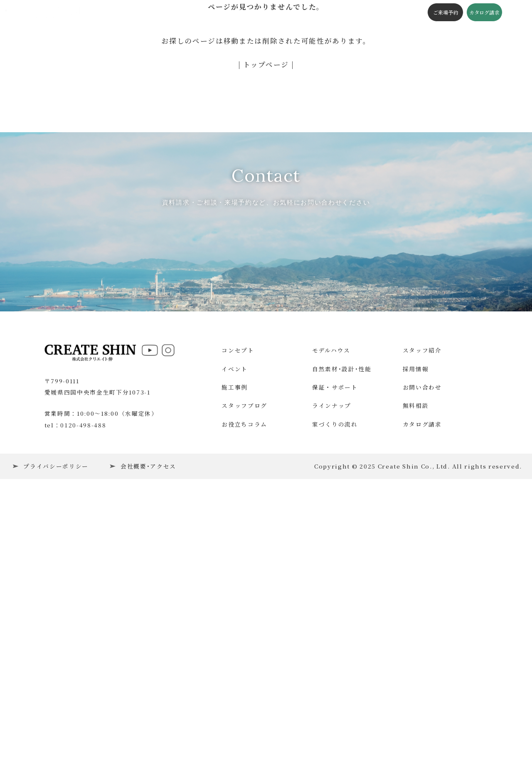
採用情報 (416, 624)
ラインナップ (332, 661)
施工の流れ (335, 12)
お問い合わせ (422, 643)
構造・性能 (229, 12)
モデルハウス (331, 606)
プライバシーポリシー (56, 722)
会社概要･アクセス (148, 722)
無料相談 (416, 661)
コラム (306, 12)
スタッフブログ (271, 12)
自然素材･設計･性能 (342, 624)
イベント (133, 12)
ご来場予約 (444, 12)
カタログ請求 (483, 12)
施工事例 (162, 12)
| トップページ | (266, 64)
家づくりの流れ (335, 680)
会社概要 (367, 12)
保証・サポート (335, 643)
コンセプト (194, 12)
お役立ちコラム (244, 680)
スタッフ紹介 (422, 606)
